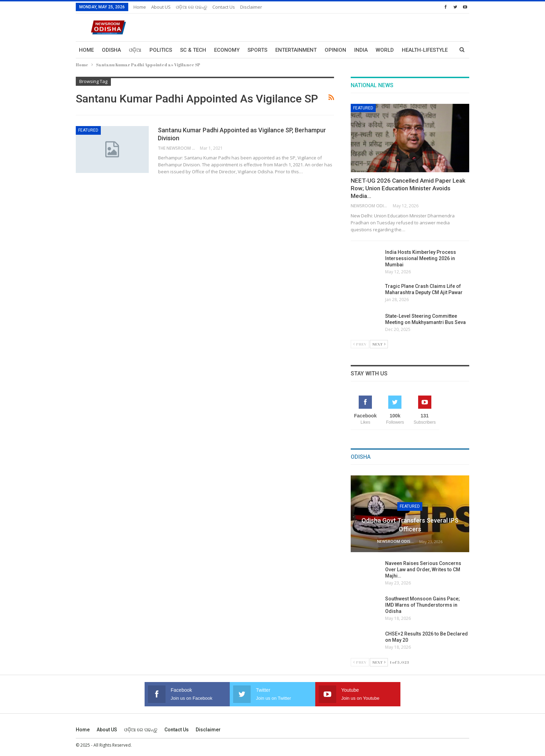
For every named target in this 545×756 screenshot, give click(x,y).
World (385, 50)
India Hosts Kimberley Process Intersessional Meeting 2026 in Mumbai (421, 258)
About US (161, 7)
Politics (161, 50)
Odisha (111, 50)
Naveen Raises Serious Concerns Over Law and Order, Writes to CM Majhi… (423, 570)
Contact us (224, 7)
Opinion (335, 50)
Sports (257, 50)
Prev (360, 344)
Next (379, 344)
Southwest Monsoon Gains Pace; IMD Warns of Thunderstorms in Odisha (422, 605)
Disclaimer (251, 7)
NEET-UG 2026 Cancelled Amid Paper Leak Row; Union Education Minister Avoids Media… (408, 188)
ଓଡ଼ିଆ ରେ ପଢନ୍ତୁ (192, 7)
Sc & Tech (193, 50)
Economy (227, 50)
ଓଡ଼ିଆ (135, 50)
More (409, 50)
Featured (88, 130)
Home (140, 7)
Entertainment (296, 50)
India (361, 50)
